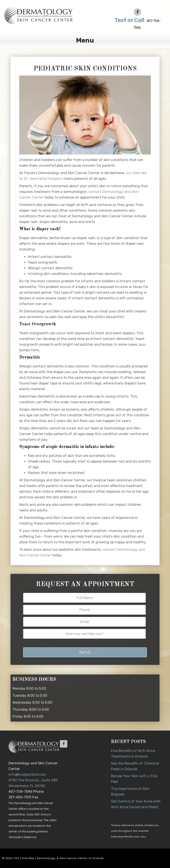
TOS (16, 858)
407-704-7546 (137, 23)
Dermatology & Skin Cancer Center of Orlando (70, 858)
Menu (85, 40)
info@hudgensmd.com (27, 775)
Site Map (28, 858)
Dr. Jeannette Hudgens (48, 15)
